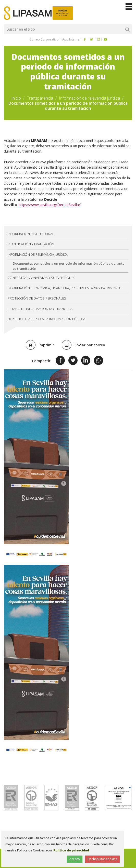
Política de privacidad (71, 850)
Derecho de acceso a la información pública (46, 319)
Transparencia (40, 98)
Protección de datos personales (37, 298)
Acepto (75, 859)
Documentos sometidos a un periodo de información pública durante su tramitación (69, 266)
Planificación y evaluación (31, 244)
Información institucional (31, 234)
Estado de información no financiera (40, 309)
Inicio (16, 98)
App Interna (70, 39)
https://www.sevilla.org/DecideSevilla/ (49, 205)
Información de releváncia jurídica (89, 98)
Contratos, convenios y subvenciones (41, 278)
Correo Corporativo (44, 39)
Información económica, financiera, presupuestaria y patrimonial (65, 288)
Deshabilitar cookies (102, 859)
